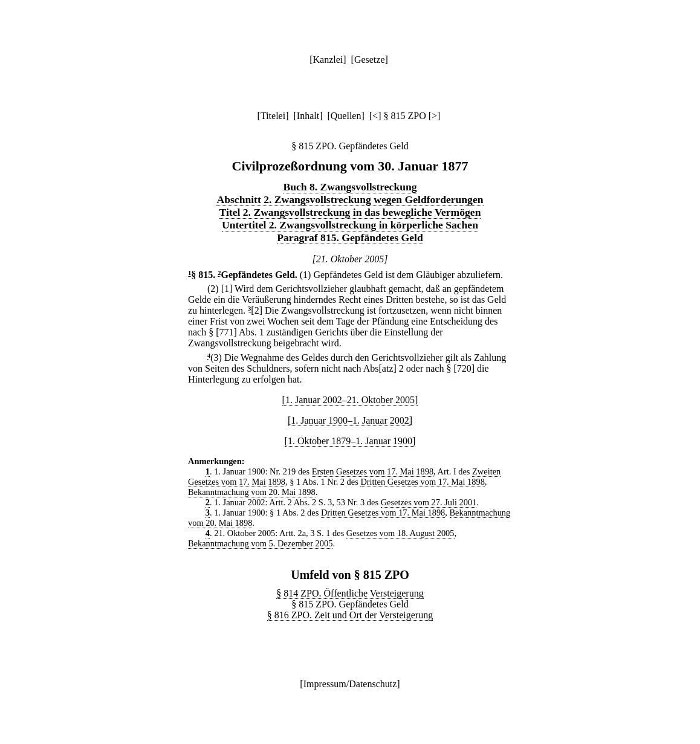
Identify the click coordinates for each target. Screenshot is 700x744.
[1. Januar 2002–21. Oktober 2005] (350, 400)
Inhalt (308, 116)
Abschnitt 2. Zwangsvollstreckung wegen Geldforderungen (350, 199)
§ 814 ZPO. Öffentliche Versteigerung (350, 593)
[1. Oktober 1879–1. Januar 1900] (350, 441)
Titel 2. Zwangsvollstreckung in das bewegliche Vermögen (350, 212)
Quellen (346, 116)
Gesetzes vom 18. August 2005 (400, 533)
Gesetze (370, 60)
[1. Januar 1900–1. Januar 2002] (350, 420)
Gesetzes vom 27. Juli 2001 (429, 502)
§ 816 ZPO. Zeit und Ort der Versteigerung (350, 615)
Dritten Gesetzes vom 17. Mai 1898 (422, 482)
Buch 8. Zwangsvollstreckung (350, 187)
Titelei (273, 116)
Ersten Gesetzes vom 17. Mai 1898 (373, 471)
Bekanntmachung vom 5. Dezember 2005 (260, 543)
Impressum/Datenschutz (350, 684)
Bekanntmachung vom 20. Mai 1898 (252, 492)
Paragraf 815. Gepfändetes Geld (350, 238)
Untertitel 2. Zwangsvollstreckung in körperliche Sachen (350, 225)
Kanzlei (328, 60)
